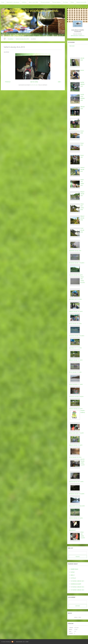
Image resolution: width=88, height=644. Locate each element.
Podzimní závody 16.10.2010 (77, 494)
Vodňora (24, 2)
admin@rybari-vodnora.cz (78, 36)
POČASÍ (73, 572)
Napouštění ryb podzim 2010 (77, 506)
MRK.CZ (73, 575)
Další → (60, 82)
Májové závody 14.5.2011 (76, 445)
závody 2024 (82, 59)
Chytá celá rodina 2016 (82, 207)
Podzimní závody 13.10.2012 (77, 336)
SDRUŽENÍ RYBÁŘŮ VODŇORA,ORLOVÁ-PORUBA (30, 12)
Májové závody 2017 (82, 194)
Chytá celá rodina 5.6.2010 (83, 535)
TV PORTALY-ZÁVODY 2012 (77, 587)
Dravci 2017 (82, 156)
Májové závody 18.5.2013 (76, 311)
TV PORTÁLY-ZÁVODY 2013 (77, 590)
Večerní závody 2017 (82, 169)
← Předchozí (7, 82)
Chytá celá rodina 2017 (82, 182)
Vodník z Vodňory (83, 411)
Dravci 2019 (82, 144)
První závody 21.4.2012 (75, 372)
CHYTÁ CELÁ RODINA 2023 (83, 97)
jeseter (82, 70)
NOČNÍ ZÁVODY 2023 (83, 84)
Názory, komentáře (81, 2)
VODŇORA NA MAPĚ (76, 584)
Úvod (3, 2)
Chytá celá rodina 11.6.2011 (77, 433)
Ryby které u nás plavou (13, 2)
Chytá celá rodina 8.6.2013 (83, 280)
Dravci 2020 (82, 132)
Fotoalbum (11, 39)
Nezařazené (73, 530)
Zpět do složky (34, 82)
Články (72, 2)
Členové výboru (56, 2)
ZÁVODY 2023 (83, 108)
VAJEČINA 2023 (73, 129)
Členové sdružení (45, 2)
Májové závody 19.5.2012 (76, 360)
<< (70, 617)
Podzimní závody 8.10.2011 (77, 396)
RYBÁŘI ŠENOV (74, 569)
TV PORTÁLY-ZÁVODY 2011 (77, 581)
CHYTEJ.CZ (73, 578)
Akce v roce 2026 (33, 2)
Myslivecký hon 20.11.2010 (76, 482)
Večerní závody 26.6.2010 (22, 39)
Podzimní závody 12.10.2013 (77, 263)
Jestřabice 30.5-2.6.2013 (76, 299)
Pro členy (65, 2)
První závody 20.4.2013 (75, 324)
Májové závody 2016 (82, 218)
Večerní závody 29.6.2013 (76, 275)
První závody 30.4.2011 (75, 457)
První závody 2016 (82, 230)
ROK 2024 (72, 46)
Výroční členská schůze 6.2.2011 (83, 462)
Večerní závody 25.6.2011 (76, 409)
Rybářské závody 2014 (75, 251)
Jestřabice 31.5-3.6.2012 (76, 348)
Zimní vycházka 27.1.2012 (76, 384)
